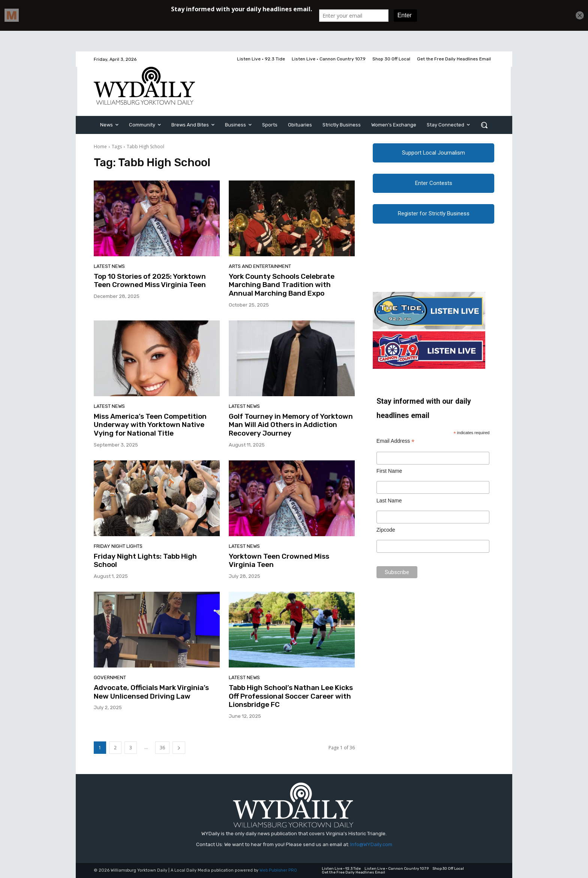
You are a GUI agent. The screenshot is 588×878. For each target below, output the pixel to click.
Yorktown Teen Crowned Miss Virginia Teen (279, 561)
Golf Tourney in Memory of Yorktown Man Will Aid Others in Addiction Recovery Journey (291, 425)
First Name (389, 475)
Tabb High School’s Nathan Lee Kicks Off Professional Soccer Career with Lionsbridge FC (291, 696)
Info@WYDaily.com (371, 844)
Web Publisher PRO (278, 870)
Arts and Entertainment (260, 266)
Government (110, 677)
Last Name (389, 505)
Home (100, 147)
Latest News (109, 266)
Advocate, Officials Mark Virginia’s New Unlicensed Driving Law (151, 692)
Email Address (396, 445)
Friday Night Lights (118, 546)
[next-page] (179, 748)
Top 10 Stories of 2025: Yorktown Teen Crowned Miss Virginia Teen (150, 281)
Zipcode (386, 534)
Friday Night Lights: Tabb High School (145, 561)
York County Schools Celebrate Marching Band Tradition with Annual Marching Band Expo (282, 285)
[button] (484, 125)
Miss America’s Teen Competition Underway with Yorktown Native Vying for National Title (150, 425)
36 (162, 748)
